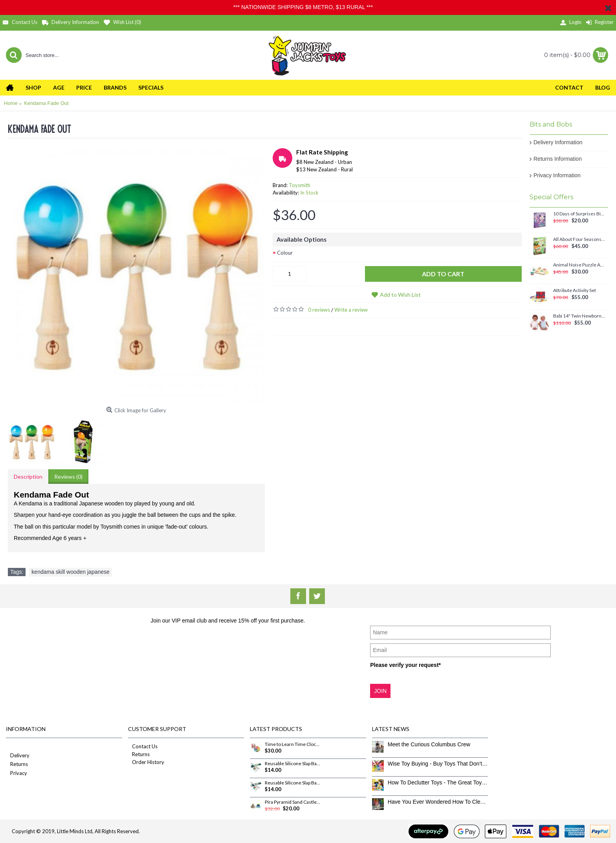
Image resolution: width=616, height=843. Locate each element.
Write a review (351, 310)
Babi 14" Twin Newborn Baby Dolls (579, 316)
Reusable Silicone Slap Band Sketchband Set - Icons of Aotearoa (293, 783)
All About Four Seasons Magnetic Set (579, 239)
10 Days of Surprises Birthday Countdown (579, 214)
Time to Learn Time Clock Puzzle (293, 744)
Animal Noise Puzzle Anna (579, 265)
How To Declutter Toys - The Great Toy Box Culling (438, 782)
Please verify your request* (405, 665)
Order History (146, 762)
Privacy (16, 774)
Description (28, 477)
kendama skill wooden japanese (70, 572)
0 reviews (319, 310)
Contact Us (143, 746)
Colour (285, 253)
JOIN (380, 691)
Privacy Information (557, 175)
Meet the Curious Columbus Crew (429, 744)
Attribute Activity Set (575, 290)
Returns (17, 765)
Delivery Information (558, 142)
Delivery (18, 756)
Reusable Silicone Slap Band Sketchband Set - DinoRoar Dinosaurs (293, 764)
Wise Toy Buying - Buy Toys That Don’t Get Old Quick (438, 764)
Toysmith (300, 185)
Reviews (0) (68, 477)
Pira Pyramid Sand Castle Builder (293, 802)
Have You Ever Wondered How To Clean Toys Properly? (438, 802)
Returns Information (558, 159)
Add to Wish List (400, 295)
